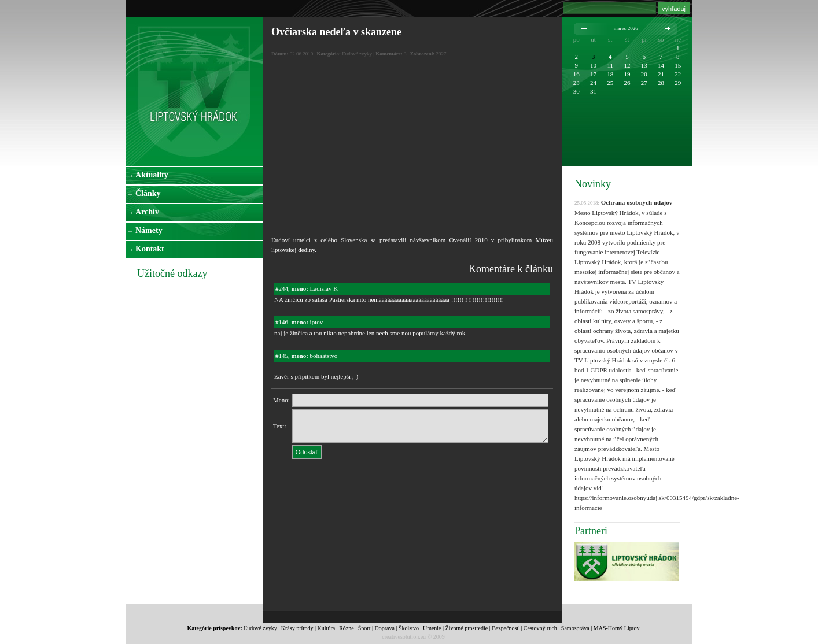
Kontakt (150, 249)
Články (148, 193)
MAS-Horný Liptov (617, 628)
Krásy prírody (297, 628)
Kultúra (327, 628)
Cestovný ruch (540, 628)
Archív (147, 212)
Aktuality (152, 175)
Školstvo (409, 628)
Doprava (384, 628)
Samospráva (575, 628)
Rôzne (347, 628)
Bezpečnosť (506, 628)
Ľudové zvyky (260, 628)
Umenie (432, 628)
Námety (149, 230)
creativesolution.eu (404, 637)
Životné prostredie (467, 628)
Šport (364, 628)
